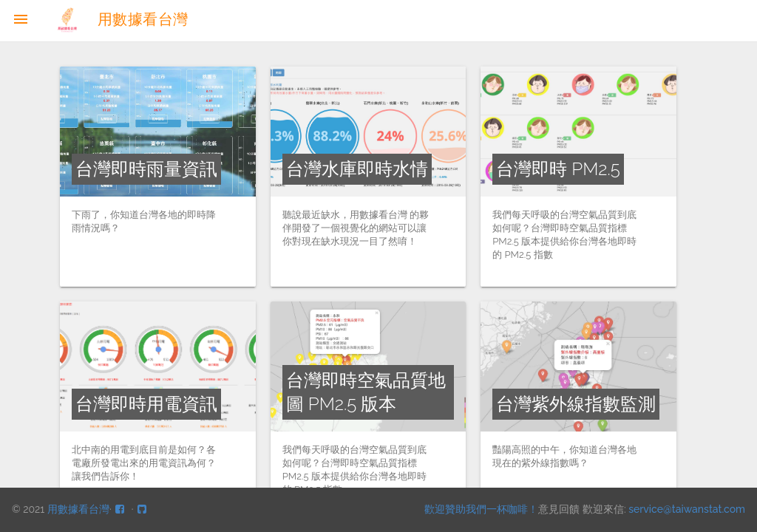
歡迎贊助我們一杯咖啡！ (481, 509)
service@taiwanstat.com (687, 509)
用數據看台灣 (120, 19)
